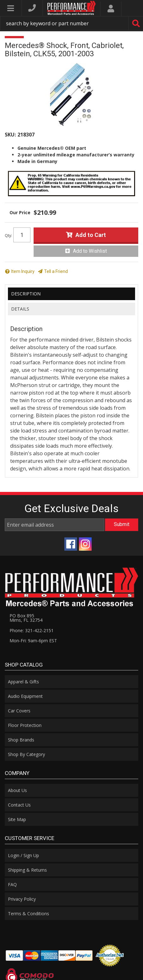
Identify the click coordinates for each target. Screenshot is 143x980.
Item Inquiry (23, 271)
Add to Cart (91, 235)
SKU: (10, 135)
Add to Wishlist (90, 251)
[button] (71, 23)
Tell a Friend (56, 271)
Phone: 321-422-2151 (32, 630)
